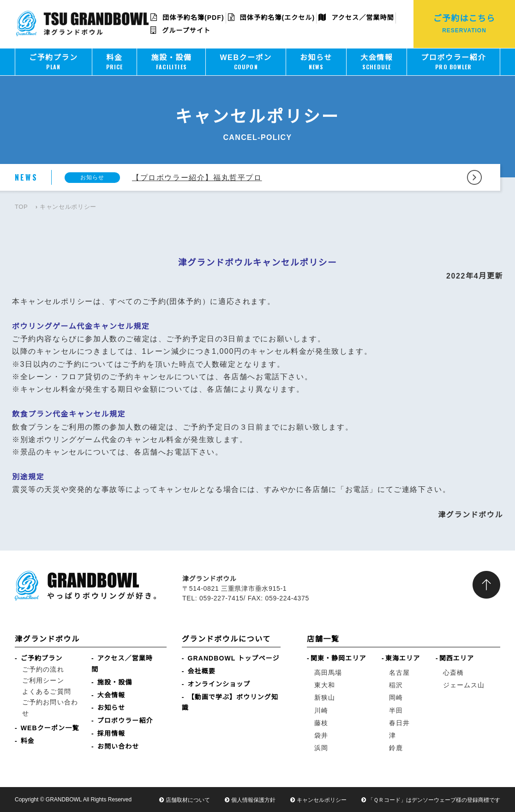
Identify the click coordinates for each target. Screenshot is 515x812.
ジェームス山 (464, 685)
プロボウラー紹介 (125, 721)
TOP (21, 207)
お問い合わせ (118, 746)
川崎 (321, 710)
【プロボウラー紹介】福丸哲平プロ (197, 178)
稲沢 (396, 685)
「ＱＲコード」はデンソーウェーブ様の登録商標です (434, 800)
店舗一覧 (323, 639)
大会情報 (111, 695)
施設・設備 (115, 682)
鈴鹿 (396, 748)
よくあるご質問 (47, 691)
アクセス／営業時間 (356, 18)
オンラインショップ (219, 684)
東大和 (325, 685)
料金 (28, 741)
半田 (396, 710)
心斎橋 (453, 673)
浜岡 (321, 748)
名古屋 (399, 673)
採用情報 (111, 733)
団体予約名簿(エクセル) (272, 18)
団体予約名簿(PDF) (187, 18)
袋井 (321, 735)
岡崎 (396, 697)
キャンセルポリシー (322, 800)
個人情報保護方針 (253, 800)
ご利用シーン (43, 680)
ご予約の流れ (43, 669)
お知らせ (111, 708)
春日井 (399, 723)
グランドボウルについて (226, 639)
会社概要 (202, 671)
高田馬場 (328, 673)
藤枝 (321, 723)
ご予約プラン (42, 658)
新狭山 (325, 697)
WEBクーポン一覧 (50, 728)
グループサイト (180, 30)
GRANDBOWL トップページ (234, 658)
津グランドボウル (47, 639)
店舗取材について (188, 800)
